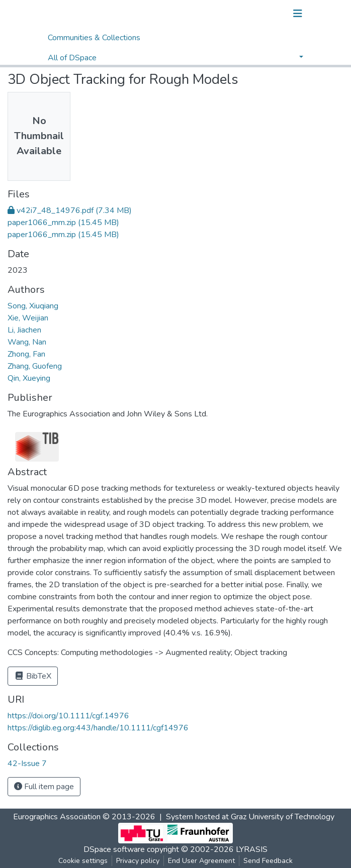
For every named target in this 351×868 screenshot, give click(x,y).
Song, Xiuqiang (33, 306)
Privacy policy (138, 861)
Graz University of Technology (283, 817)
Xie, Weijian (28, 318)
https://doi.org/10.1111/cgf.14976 (68, 716)
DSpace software (114, 849)
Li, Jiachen (24, 330)
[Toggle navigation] (298, 14)
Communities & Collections (94, 38)
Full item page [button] (44, 787)
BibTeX (33, 676)
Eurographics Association (57, 817)
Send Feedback (268, 861)
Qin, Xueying (29, 378)
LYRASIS (252, 849)
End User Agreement (201, 861)
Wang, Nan (27, 342)
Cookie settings (83, 861)
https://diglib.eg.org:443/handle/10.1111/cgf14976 (98, 728)
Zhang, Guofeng (35, 366)
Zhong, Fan (26, 354)
